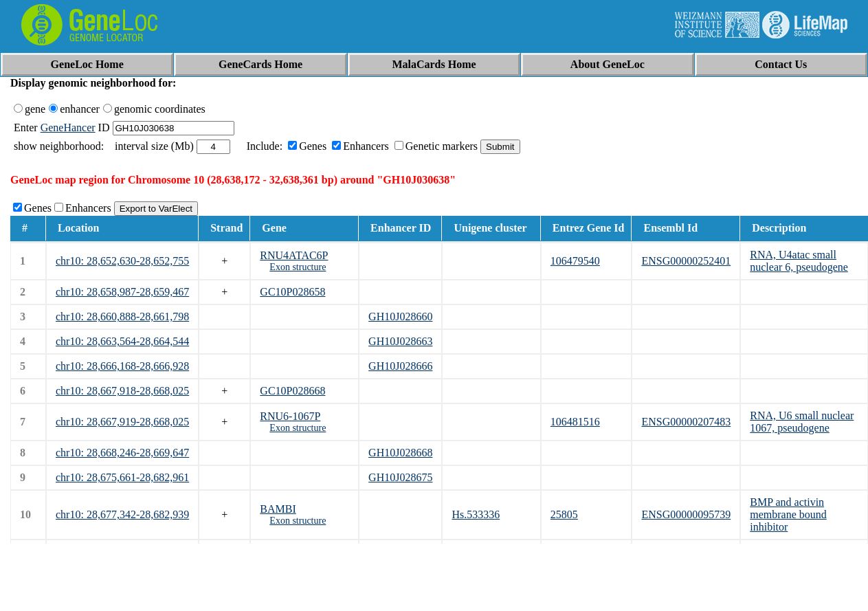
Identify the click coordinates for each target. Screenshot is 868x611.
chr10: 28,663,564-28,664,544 (122, 341)
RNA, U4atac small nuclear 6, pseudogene (799, 261)
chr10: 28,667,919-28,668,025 (122, 422)
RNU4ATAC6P (294, 255)
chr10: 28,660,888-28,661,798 (122, 316)
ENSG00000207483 (686, 422)
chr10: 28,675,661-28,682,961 (122, 477)
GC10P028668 (292, 391)
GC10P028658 (292, 292)
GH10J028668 (400, 453)
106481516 (575, 422)
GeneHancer (68, 127)
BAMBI (278, 509)
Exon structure (298, 267)
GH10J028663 (400, 341)
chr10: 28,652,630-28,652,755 (122, 261)
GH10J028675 (400, 477)
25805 (564, 514)
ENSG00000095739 (686, 514)
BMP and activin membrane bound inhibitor (788, 514)
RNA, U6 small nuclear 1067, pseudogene (802, 422)
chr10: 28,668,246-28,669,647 (122, 453)
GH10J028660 (400, 316)
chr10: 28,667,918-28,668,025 (122, 391)
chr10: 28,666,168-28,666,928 (122, 366)
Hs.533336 (476, 514)
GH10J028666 (400, 366)
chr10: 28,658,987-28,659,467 (122, 292)
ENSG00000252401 (686, 261)
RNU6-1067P (290, 416)
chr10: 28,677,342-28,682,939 (122, 514)
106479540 (575, 261)
